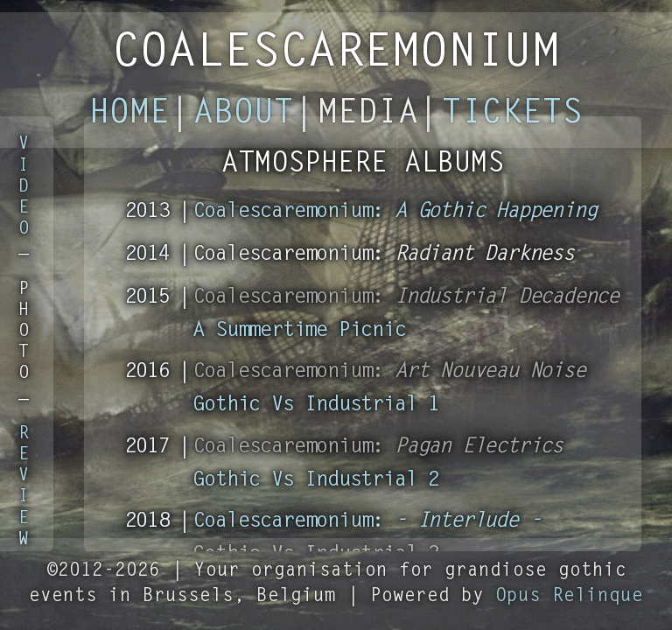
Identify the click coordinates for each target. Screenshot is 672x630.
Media (368, 115)
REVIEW (24, 487)
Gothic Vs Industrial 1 (316, 405)
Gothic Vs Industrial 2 (316, 480)
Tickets (512, 115)
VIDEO (24, 187)
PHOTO (24, 332)
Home (129, 115)
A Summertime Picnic (299, 331)
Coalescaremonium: (395, 212)
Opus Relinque (569, 596)
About (244, 115)
